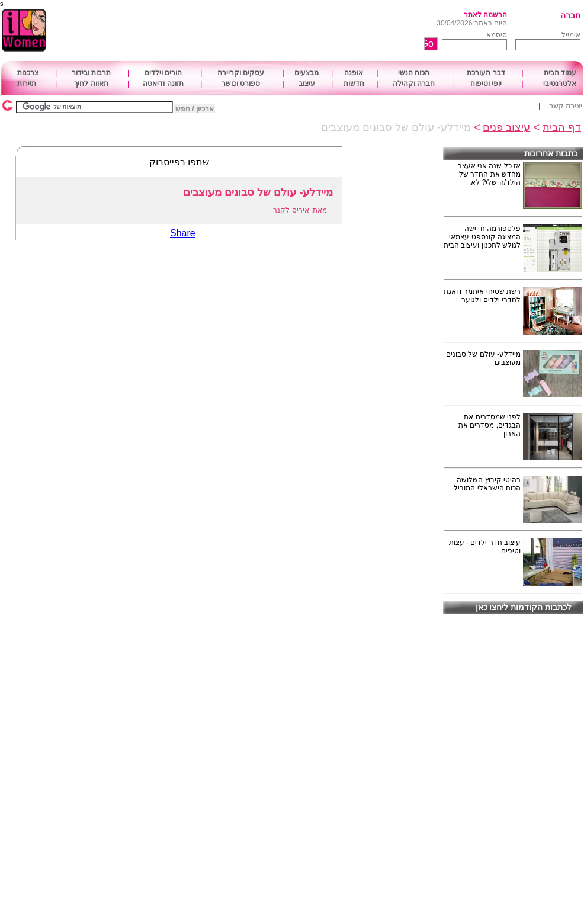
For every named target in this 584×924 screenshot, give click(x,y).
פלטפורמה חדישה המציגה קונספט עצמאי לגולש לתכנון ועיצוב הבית (482, 237)
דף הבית (562, 127)
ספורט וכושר (241, 84)
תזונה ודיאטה (163, 84)
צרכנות (28, 73)
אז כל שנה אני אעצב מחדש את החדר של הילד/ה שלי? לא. (489, 174)
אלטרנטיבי (560, 84)
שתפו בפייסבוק (179, 162)
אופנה (354, 73)
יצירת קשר (566, 106)
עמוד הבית (560, 73)
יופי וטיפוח (486, 84)
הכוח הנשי (414, 73)
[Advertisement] (259, 31)
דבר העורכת (486, 73)
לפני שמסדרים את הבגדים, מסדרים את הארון (490, 425)
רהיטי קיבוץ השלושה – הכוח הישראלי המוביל (486, 484)
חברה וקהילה (414, 84)
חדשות (354, 84)
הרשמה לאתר (485, 15)
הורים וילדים (163, 73)
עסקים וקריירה (241, 73)
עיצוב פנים (506, 127)
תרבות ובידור (91, 73)
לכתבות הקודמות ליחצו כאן (524, 607)
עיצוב (307, 84)
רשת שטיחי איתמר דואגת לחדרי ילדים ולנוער (482, 296)
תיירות (27, 84)
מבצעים (307, 73)
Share (183, 233)
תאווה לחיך (91, 84)
